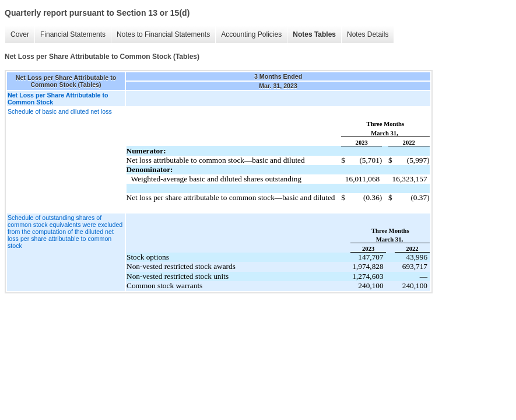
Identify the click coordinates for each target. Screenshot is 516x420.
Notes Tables (314, 34)
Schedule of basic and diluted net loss (60, 111)
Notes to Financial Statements (163, 34)
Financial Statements (73, 34)
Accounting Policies (251, 34)
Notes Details (368, 34)
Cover (20, 34)
